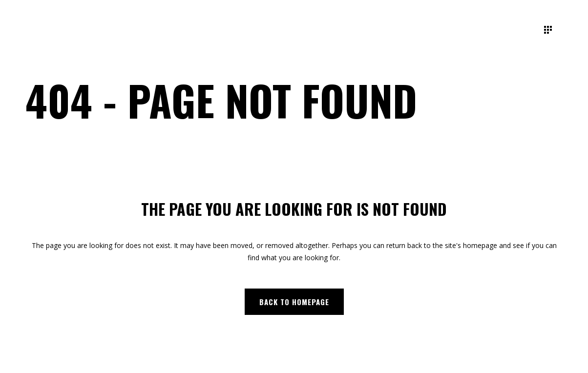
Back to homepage (294, 302)
